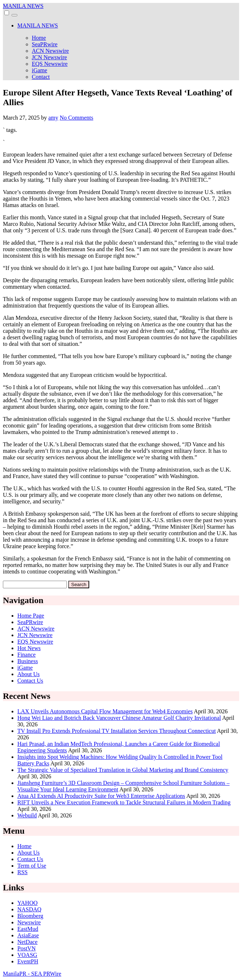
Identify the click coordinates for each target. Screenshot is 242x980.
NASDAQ (29, 909)
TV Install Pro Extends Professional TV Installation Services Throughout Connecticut (116, 731)
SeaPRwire (45, 44)
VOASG (27, 955)
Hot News (29, 648)
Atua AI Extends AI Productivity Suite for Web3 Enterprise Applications (101, 796)
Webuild (27, 815)
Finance (27, 655)
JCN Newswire (49, 57)
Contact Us (30, 681)
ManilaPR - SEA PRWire (32, 974)
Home (39, 38)
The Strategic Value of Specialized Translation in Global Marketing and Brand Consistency (123, 770)
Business (28, 661)
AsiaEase (28, 935)
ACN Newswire (50, 51)
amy (53, 118)
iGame (40, 70)
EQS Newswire (50, 64)
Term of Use (32, 866)
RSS (22, 872)
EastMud (28, 929)
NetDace (27, 942)
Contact (41, 77)
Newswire (29, 922)
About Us (29, 674)
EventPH (28, 961)
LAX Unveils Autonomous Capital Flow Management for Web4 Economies (105, 711)
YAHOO (27, 903)
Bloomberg (30, 916)
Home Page (31, 616)
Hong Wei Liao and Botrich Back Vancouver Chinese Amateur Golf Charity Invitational (119, 718)
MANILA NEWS (23, 6)
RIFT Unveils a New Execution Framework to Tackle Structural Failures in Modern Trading (124, 802)
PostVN (27, 948)
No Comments (76, 118)
